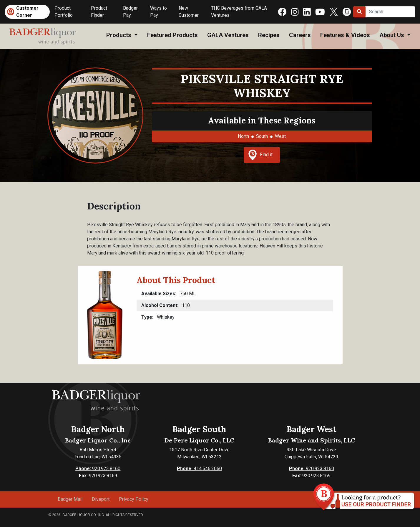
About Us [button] (392, 35)
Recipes (269, 35)
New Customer (189, 12)
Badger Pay (130, 12)
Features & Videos (345, 35)
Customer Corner (27, 12)
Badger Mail (70, 499)
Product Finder (99, 12)
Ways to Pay (158, 12)
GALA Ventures (228, 35)
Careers (300, 35)
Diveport (101, 499)
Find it (260, 155)
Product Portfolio (64, 12)
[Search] (390, 12)
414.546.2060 (199, 469)
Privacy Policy (134, 499)
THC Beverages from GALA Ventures (239, 12)
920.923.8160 (98, 469)
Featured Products (172, 35)
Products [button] (119, 35)
